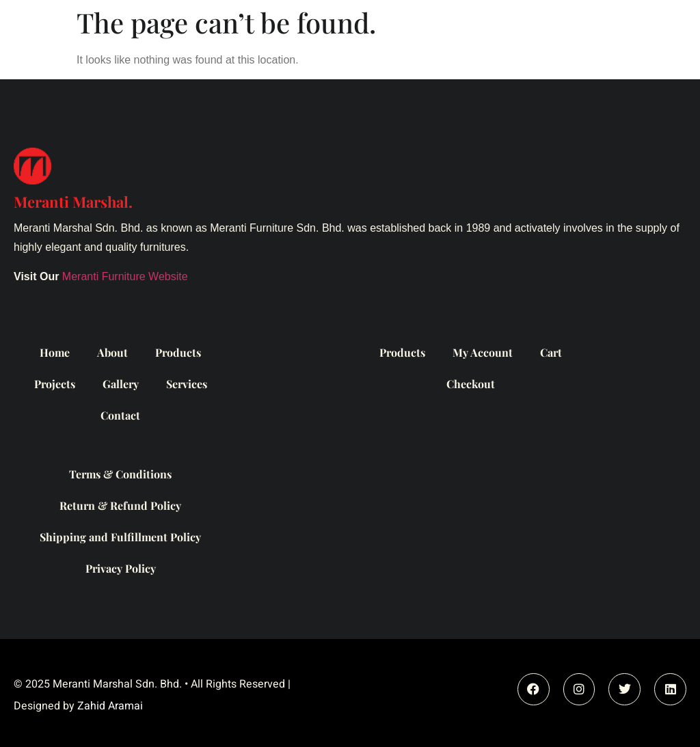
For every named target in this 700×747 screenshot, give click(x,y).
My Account (483, 352)
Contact (120, 415)
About (112, 352)
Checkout (471, 384)
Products (178, 352)
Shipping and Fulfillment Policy (120, 537)
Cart (551, 352)
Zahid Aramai (110, 706)
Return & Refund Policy (120, 505)
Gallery (121, 384)
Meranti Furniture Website (125, 276)
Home (55, 352)
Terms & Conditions (120, 474)
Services (187, 384)
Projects (55, 384)
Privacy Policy (121, 568)
